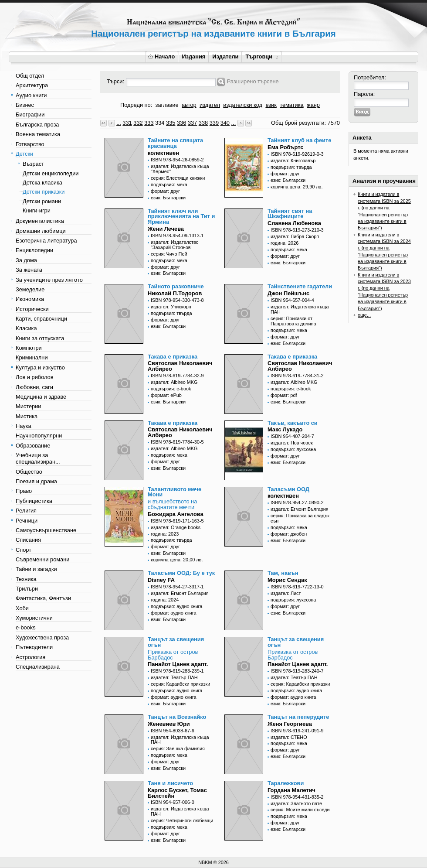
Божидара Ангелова (176, 514)
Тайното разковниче (176, 286)
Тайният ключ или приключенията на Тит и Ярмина (181, 217)
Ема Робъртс (285, 147)
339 (214, 123)
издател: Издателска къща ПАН (300, 309)
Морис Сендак (287, 580)
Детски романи (42, 201)
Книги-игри (37, 210)
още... (364, 315)
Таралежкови (286, 783)
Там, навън (283, 573)
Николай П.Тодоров (175, 293)
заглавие (167, 105)
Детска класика (42, 183)
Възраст (33, 164)
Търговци (262, 56)
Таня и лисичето (170, 783)
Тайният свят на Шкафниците (290, 214)
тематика (291, 105)
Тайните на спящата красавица (175, 143)
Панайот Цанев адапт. (178, 664)
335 (171, 123)
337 (192, 123)
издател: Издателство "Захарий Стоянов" (175, 245)
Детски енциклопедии (51, 173)
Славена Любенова (294, 223)
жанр (313, 105)
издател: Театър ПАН (174, 677)
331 (127, 123)
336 (181, 123)
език (271, 105)
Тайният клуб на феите (299, 140)
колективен (163, 153)
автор (189, 105)
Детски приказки (44, 192)
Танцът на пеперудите (298, 717)
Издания (193, 56)
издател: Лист (286, 593)
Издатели (225, 56)
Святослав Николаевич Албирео (180, 366)
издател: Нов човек (292, 443)
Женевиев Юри (169, 724)
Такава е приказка (173, 357)
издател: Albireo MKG (174, 382)
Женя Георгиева (290, 724)
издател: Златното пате (296, 803)
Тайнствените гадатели (300, 286)
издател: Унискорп (171, 307)
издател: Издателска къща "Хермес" (180, 169)
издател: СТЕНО (289, 737)
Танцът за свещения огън (176, 642)
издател (210, 105)
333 (149, 123)
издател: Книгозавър (293, 161)
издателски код (243, 105)
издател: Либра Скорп (295, 236)
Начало (161, 56)
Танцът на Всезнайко (177, 717)
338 (203, 123)
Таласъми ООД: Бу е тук (181, 573)
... (119, 123)
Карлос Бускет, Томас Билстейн (177, 793)
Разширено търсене (253, 81)
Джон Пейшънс (288, 293)
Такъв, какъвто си (293, 423)
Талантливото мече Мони (175, 492)
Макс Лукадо (285, 429)
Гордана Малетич (291, 790)
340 (225, 123)
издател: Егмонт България (300, 509)
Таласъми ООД (288, 489)
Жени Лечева (166, 229)
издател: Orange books (176, 527)
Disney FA (161, 580)
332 (138, 123)
